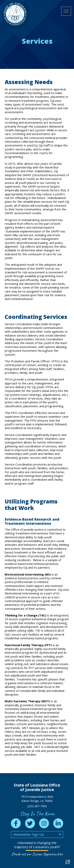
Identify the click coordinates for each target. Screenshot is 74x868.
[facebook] (16, 823)
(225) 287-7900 (37, 806)
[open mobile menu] (66, 11)
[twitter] (30, 823)
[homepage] (15, 14)
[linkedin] (58, 823)
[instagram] (44, 823)
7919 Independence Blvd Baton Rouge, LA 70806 (37, 799)
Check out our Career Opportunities (37, 854)
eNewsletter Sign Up (29, 835)
